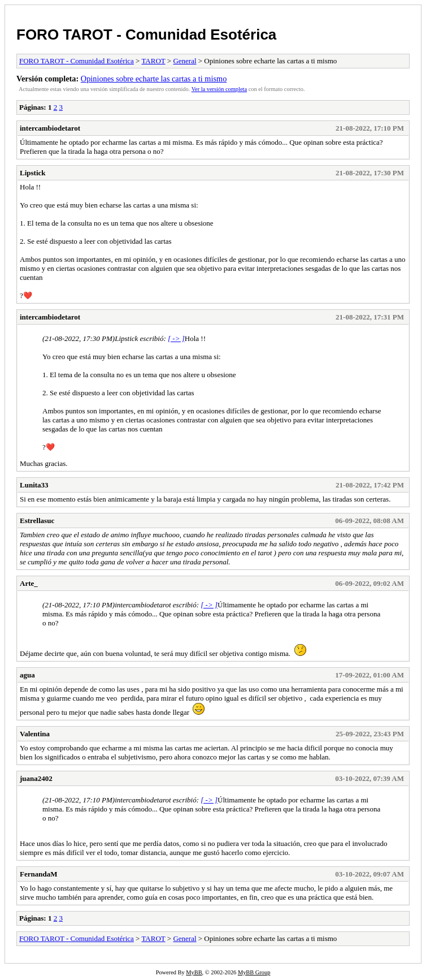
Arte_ (29, 583)
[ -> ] (176, 338)
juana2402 (36, 778)
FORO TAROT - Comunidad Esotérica (146, 34)
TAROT (153, 61)
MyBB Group (254, 972)
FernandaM (38, 874)
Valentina (35, 734)
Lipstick (33, 173)
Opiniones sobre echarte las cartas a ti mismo (154, 79)
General (184, 61)
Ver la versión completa (219, 89)
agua (27, 675)
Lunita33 (34, 485)
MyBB (194, 972)
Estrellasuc (37, 521)
